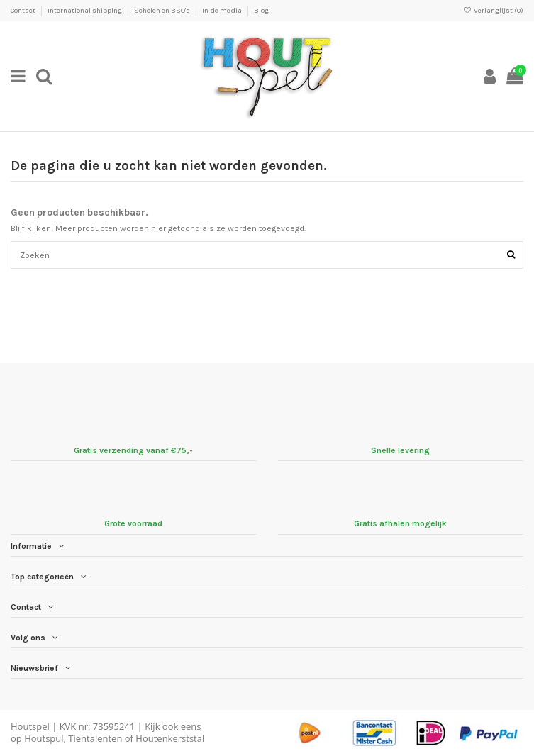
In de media (223, 11)
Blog (261, 11)
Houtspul (44, 738)
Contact (24, 11)
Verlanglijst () (493, 11)
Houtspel (30, 726)
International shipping (85, 11)
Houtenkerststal (170, 738)
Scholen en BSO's (163, 11)
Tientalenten (95, 738)
